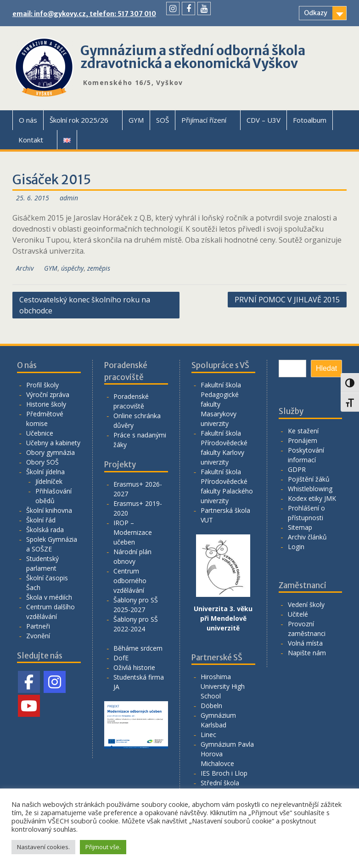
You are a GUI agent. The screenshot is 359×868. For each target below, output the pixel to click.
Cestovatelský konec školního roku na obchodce (85, 305)
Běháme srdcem (138, 648)
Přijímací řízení (204, 120)
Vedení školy (306, 604)
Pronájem (303, 440)
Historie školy (46, 404)
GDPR (297, 469)
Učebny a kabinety (53, 443)
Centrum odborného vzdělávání (130, 581)
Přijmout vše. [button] (103, 847)
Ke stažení (303, 431)
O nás (28, 120)
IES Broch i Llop (224, 773)
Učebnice (40, 433)
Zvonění (38, 636)
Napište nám (307, 653)
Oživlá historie (134, 667)
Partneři (38, 626)
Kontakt (31, 140)
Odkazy (316, 13)
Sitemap (300, 527)
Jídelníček (49, 481)
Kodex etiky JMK (312, 498)
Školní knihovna (49, 510)
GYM (136, 120)
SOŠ (163, 120)
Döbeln (211, 706)
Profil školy (42, 385)
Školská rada (45, 530)
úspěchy (72, 268)
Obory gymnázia (50, 452)
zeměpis (99, 268)
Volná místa (305, 643)
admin (69, 198)
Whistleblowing (310, 489)
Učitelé (298, 614)
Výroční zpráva (48, 394)
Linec (208, 735)
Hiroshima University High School (223, 686)
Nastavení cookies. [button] (43, 847)
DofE (121, 658)
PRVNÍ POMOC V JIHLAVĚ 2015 (287, 300)
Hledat (326, 368)
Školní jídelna (45, 472)
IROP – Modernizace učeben (133, 532)
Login (296, 547)
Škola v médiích (49, 597)
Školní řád (41, 520)
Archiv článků (307, 537)
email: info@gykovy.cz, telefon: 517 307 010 (84, 14)
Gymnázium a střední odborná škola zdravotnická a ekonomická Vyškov (193, 57)
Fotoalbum (310, 120)
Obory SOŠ (42, 462)
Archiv (25, 268)
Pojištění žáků (309, 479)
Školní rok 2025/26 (79, 120)
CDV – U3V (264, 120)
